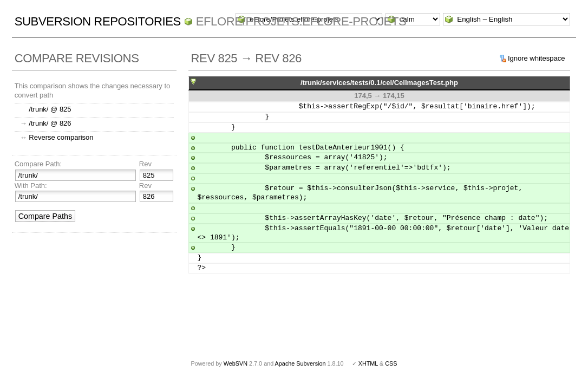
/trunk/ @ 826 (50, 123)
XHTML (368, 363)
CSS (391, 363)
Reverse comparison (61, 137)
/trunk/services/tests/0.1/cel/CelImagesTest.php (379, 83)
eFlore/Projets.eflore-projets (301, 21)
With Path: (31, 186)
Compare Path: (38, 164)
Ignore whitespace (537, 58)
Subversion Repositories (98, 21)
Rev (145, 164)
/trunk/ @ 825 (50, 109)
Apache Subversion (300, 363)
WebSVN (236, 363)
